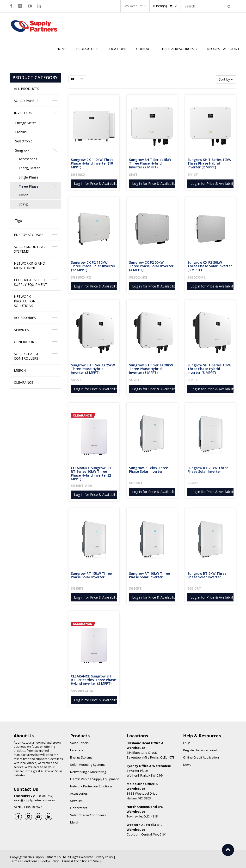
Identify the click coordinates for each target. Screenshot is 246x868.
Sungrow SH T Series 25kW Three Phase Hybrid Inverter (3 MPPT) (93, 369)
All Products (27, 89)
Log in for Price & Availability (96, 183)
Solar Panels (26, 101)
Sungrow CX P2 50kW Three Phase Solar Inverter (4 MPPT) (152, 266)
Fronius (21, 132)
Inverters (23, 113)
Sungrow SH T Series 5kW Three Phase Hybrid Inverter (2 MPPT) (151, 163)
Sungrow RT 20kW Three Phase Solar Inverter (208, 470)
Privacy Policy (104, 857)
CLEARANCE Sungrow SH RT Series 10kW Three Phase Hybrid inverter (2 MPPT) (91, 473)
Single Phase (29, 177)
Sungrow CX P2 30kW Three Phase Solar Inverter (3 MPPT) (210, 266)
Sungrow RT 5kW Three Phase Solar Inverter (207, 575)
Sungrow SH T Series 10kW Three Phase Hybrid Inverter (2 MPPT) (210, 163)
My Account (135, 6)
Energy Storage (29, 235)
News (187, 765)
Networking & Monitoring (88, 772)
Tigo (19, 220)
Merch (20, 370)
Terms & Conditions (24, 861)
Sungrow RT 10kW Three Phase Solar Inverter (150, 575)
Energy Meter (26, 123)
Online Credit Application (201, 757)
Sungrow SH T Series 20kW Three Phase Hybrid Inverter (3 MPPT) (151, 369)
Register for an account (200, 750)
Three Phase (29, 186)
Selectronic (24, 141)
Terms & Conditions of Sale (80, 861)
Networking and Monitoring (30, 266)
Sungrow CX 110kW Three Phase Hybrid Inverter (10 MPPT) (93, 163)
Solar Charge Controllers (26, 356)
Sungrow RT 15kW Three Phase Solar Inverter (92, 575)
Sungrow (22, 150)
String (23, 204)
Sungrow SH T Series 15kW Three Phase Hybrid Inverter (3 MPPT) (210, 369)
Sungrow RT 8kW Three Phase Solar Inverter (149, 470)
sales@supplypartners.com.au (34, 800)
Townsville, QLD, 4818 (145, 811)
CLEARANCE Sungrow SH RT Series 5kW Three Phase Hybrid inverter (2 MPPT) (94, 680)
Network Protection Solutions (25, 301)
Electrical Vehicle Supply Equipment (31, 282)
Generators (79, 808)
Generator (24, 342)
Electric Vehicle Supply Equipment (94, 779)
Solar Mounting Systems (29, 249)
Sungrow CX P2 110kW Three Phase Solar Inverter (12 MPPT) (94, 266)
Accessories (28, 159)
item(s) (165, 6)
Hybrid (24, 195)
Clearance (24, 382)
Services (21, 330)
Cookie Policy (49, 861)
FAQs (187, 743)
